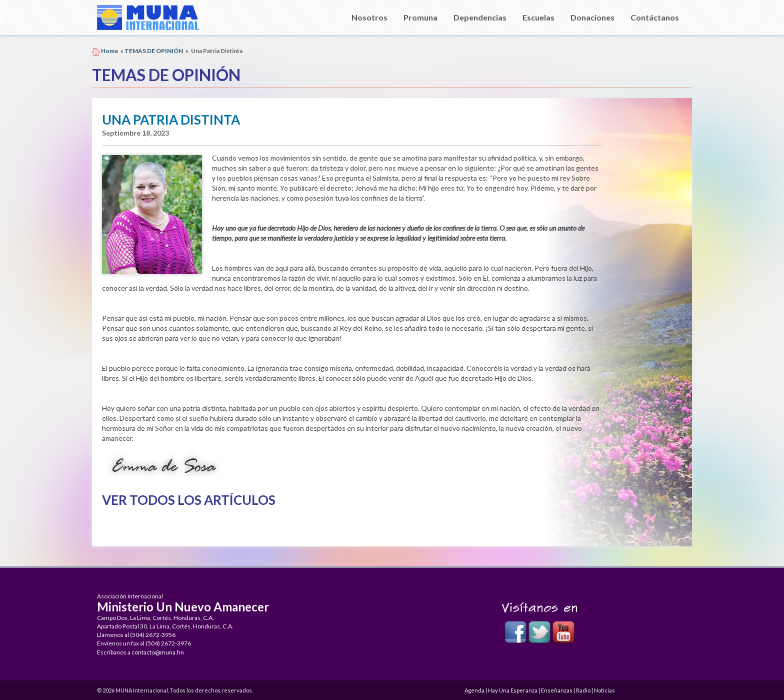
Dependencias (480, 17)
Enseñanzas (557, 690)
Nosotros (369, 17)
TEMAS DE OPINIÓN (154, 51)
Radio (583, 690)
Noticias (604, 690)
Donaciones (592, 17)
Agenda (474, 690)
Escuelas (538, 17)
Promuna (420, 17)
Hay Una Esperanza (513, 690)
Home (109, 51)
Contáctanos (655, 17)
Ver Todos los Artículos (189, 500)
